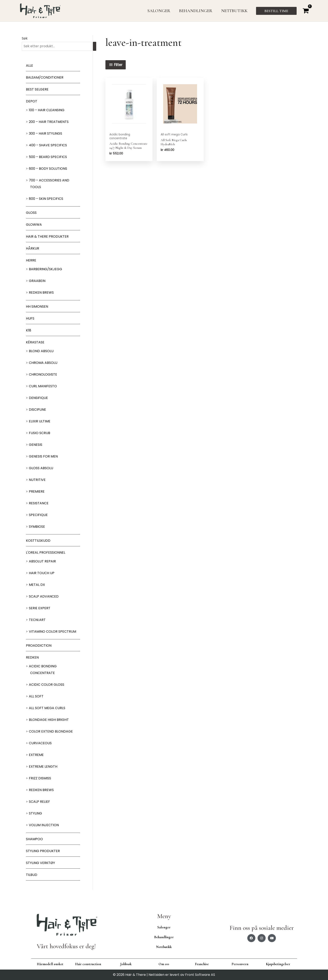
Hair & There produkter (47, 236)
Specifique (38, 515)
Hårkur (33, 248)
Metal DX (37, 585)
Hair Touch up (42, 573)
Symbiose (37, 527)
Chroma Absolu (43, 363)
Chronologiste (43, 374)
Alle (29, 66)
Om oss (164, 964)
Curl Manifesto (43, 386)
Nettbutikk (164, 947)
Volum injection (44, 825)
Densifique (38, 398)
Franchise (202, 964)
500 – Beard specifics (48, 157)
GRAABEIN (37, 281)
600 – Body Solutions (48, 169)
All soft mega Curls (47, 708)
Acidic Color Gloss (47, 685)
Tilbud (32, 875)
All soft (36, 696)
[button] (276, 11)
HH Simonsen (37, 306)
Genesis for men (43, 456)
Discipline (37, 410)
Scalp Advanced (44, 596)
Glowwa (34, 225)
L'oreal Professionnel (46, 552)
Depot (32, 101)
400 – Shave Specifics (48, 145)
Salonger (164, 927)
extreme (36, 755)
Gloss (31, 213)
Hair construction (88, 964)
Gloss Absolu (41, 468)
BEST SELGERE (37, 89)
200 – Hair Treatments (49, 122)
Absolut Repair (42, 561)
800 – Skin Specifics (46, 199)
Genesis (36, 445)
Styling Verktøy (40, 863)
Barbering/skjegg (45, 269)
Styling (35, 813)
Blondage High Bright (49, 720)
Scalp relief (39, 802)
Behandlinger (164, 937)
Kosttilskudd (38, 541)
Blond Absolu (41, 351)
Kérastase (35, 342)
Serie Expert (40, 608)
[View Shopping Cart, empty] (306, 11)
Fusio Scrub (40, 433)
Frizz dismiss (40, 778)
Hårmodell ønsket (50, 964)
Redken (32, 657)
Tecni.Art (37, 620)
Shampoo (34, 839)
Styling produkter (43, 851)
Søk (25, 38)
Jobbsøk (126, 964)
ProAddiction (39, 645)
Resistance (39, 503)
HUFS (30, 318)
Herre (31, 260)
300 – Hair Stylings (45, 133)
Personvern (240, 964)
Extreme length (43, 767)
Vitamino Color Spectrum (53, 631)
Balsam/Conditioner (45, 77)
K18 (29, 330)
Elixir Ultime (40, 421)
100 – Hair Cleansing (47, 110)
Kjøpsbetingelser (278, 964)
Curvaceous (40, 743)
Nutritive (37, 480)
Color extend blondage (51, 731)
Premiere (37, 491)
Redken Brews (41, 292)
